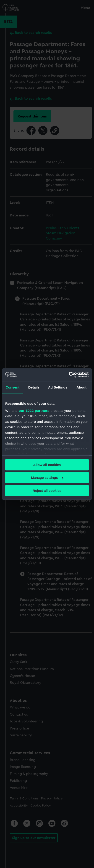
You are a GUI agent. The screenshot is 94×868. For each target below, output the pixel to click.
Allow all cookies (47, 465)
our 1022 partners (34, 411)
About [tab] (81, 387)
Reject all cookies (47, 491)
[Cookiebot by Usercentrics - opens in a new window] (69, 375)
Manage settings (47, 478)
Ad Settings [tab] (58, 387)
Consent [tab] (13, 387)
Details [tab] (34, 387)
